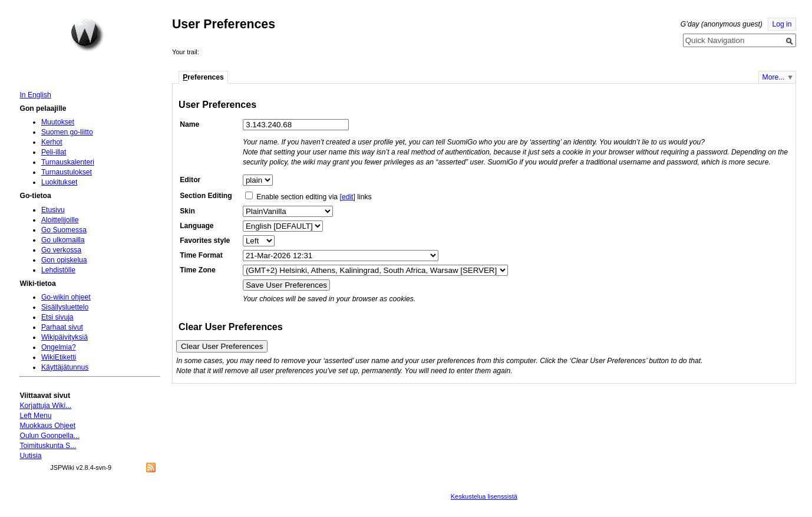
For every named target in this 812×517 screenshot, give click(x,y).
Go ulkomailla (63, 240)
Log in (782, 24)
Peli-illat (54, 152)
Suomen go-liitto (67, 132)
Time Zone (198, 270)
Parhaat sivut (62, 327)
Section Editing (206, 196)
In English (35, 95)
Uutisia (30, 456)
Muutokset (58, 122)
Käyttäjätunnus (65, 367)
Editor (190, 180)
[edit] (348, 197)
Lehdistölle (58, 270)
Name (189, 124)
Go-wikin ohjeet (66, 297)
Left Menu (35, 416)
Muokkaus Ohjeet (47, 426)
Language (197, 226)
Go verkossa (61, 250)
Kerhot (52, 142)
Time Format (201, 255)
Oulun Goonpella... (49, 436)
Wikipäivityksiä (65, 337)
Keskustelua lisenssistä (484, 496)
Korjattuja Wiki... (45, 406)
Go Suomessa (64, 230)
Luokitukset (60, 182)
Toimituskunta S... (48, 446)
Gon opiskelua (64, 260)
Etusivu (53, 210)
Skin (187, 211)
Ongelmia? (59, 347)
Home (87, 35)
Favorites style (205, 241)
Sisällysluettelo (65, 307)
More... (774, 77)
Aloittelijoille (60, 220)
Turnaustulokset (67, 172)
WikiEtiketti (59, 357)
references (203, 77)
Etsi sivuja (57, 317)
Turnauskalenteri (68, 162)
